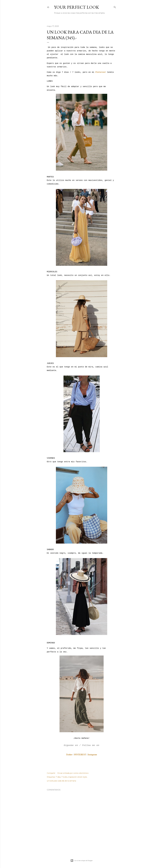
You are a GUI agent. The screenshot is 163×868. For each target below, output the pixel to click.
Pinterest (101, 72)
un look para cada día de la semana (61, 781)
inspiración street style (78, 777)
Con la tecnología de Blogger (82, 861)
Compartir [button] (51, 773)
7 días (58, 777)
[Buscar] (115, 7)
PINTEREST (80, 755)
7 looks (64, 777)
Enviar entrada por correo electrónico (73, 773)
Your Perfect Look (77, 7)
